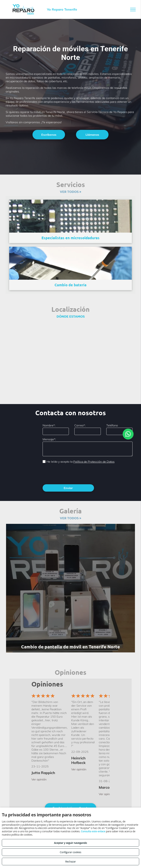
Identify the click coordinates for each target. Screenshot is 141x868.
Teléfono (112, 425)
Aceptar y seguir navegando (70, 843)
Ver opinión (39, 779)
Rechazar (70, 861)
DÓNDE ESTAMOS (71, 316)
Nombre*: (49, 425)
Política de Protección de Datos (94, 462)
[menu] (133, 10)
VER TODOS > (70, 191)
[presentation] (70, 473)
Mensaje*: (49, 439)
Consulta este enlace (93, 831)
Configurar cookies (71, 852)
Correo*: (80, 425)
